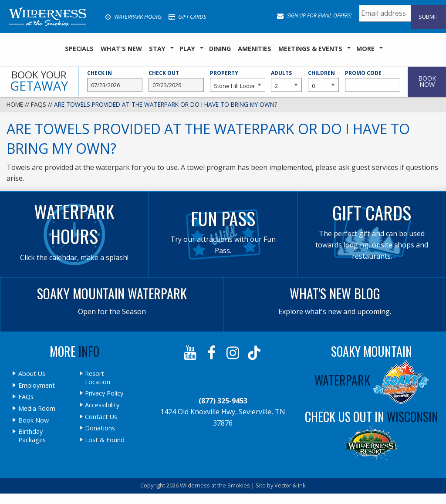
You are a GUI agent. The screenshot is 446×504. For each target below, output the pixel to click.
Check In (115, 81)
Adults (286, 81)
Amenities (255, 49)
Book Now (34, 420)
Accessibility (102, 405)
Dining (220, 49)
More (365, 49)
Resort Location (98, 378)
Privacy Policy (104, 393)
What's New (121, 49)
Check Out (176, 81)
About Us (32, 374)
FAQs (39, 104)
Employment (37, 386)
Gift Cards (187, 17)
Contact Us (101, 417)
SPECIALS (79, 49)
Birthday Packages (32, 436)
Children (323, 81)
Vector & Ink (290, 485)
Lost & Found (105, 440)
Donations (100, 428)
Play (187, 49)
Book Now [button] (427, 81)
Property (238, 81)
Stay (157, 49)
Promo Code (373, 81)
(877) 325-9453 (223, 401)
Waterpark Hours (133, 17)
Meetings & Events (310, 49)
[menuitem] (79, 49)
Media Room (37, 409)
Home (15, 104)
